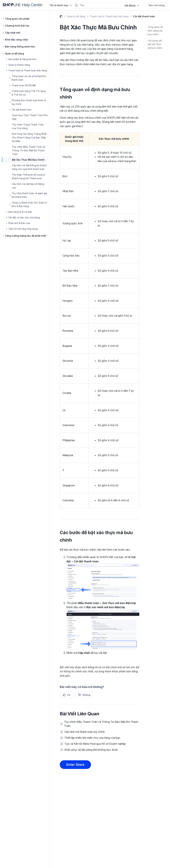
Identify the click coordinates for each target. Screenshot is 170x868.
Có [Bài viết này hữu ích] (69, 695)
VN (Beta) (130, 6)
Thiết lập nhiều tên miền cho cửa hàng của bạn (92, 738)
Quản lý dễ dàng (76, 16)
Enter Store (75, 765)
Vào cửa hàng (156, 5)
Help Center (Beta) (61, 17)
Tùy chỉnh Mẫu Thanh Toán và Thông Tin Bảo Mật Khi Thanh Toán (29, 150)
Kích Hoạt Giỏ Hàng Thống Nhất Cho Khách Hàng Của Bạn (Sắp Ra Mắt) (29, 137)
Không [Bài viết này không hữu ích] (86, 695)
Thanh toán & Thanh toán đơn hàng (109, 16)
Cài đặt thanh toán (144, 16)
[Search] (101, 5)
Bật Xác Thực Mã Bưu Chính (28, 160)
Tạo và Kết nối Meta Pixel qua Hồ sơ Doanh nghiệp (95, 744)
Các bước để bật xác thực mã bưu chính (155, 44)
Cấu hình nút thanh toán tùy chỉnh (85, 732)
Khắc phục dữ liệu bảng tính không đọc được (91, 750)
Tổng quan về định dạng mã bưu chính (155, 31)
